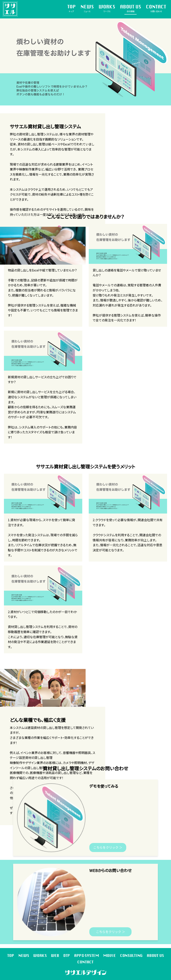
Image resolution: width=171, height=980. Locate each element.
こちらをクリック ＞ (108, 847)
